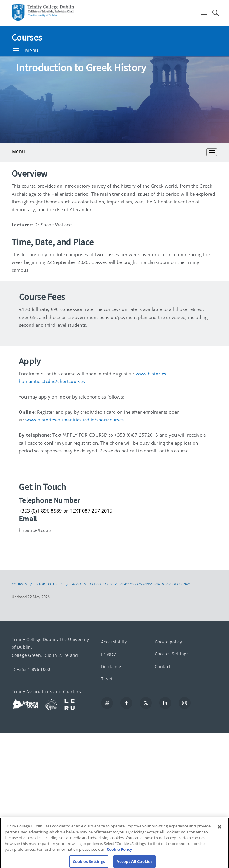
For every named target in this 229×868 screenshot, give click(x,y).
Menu (26, 50)
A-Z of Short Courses (92, 584)
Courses (27, 37)
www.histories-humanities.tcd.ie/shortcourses (75, 420)
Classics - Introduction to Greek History (155, 584)
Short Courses (49, 584)
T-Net (107, 679)
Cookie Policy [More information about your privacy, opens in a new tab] (119, 854)
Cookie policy (168, 642)
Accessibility (114, 642)
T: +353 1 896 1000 (31, 669)
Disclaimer (112, 666)
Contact (163, 666)
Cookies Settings (172, 654)
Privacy (108, 654)
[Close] (219, 832)
